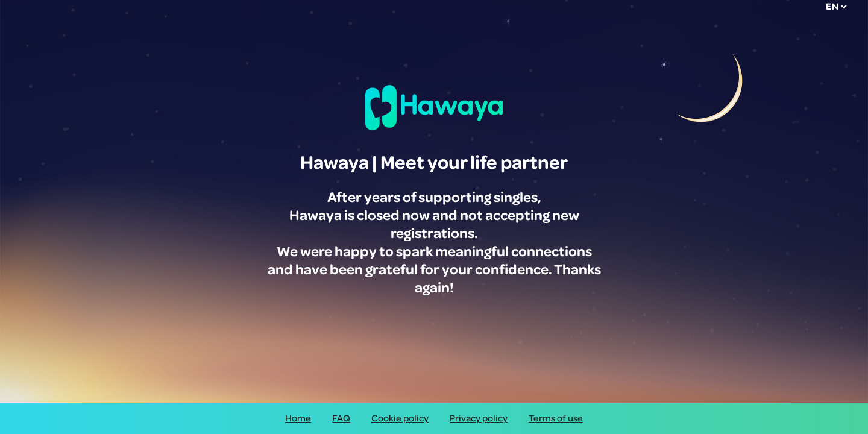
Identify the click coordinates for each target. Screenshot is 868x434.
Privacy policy (479, 418)
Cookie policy (400, 418)
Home (298, 418)
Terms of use (556, 418)
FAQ (341, 418)
